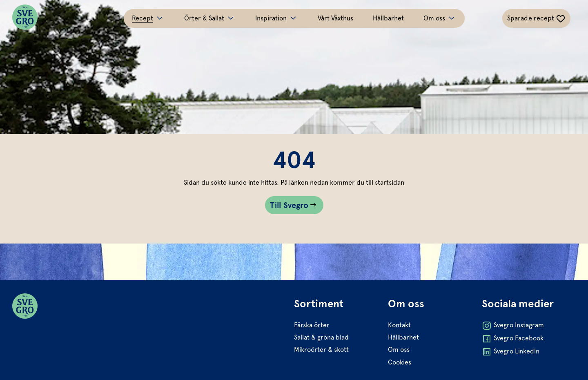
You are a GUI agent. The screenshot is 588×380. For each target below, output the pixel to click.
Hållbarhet (403, 337)
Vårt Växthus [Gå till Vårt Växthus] (335, 18)
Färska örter (312, 325)
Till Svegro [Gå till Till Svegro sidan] (289, 205)
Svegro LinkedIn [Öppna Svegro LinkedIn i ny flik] (511, 352)
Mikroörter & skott (321, 350)
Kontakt (399, 325)
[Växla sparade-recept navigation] (536, 18)
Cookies (400, 362)
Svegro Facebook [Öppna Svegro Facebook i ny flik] (513, 339)
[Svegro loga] (25, 18)
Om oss (399, 350)
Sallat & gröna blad (321, 337)
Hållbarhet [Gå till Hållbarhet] (388, 18)
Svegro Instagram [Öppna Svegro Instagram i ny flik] (513, 326)
